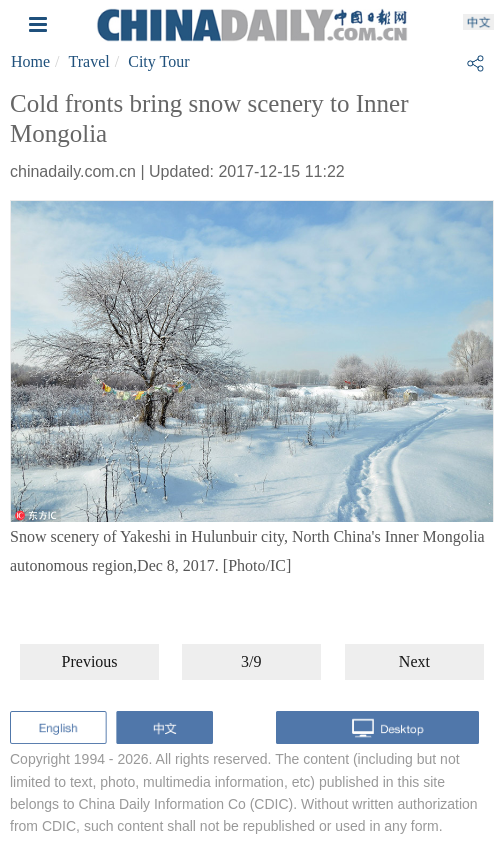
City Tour (158, 61)
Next (414, 661)
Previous (90, 661)
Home (30, 61)
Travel (89, 61)
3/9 (251, 661)
